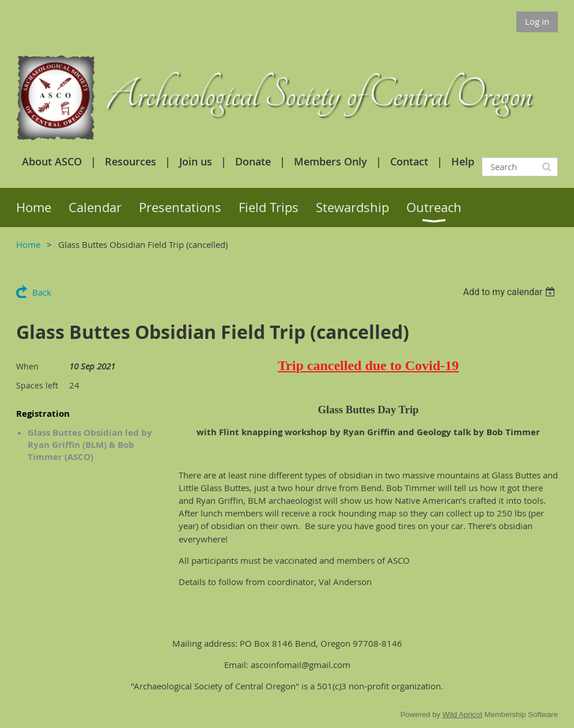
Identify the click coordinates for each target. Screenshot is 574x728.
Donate (253, 161)
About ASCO (52, 161)
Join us (196, 161)
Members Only (331, 161)
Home (28, 244)
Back (42, 292)
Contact (409, 161)
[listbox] (510, 292)
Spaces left (37, 385)
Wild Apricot (462, 714)
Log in (537, 21)
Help (463, 161)
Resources (131, 161)
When (27, 366)
